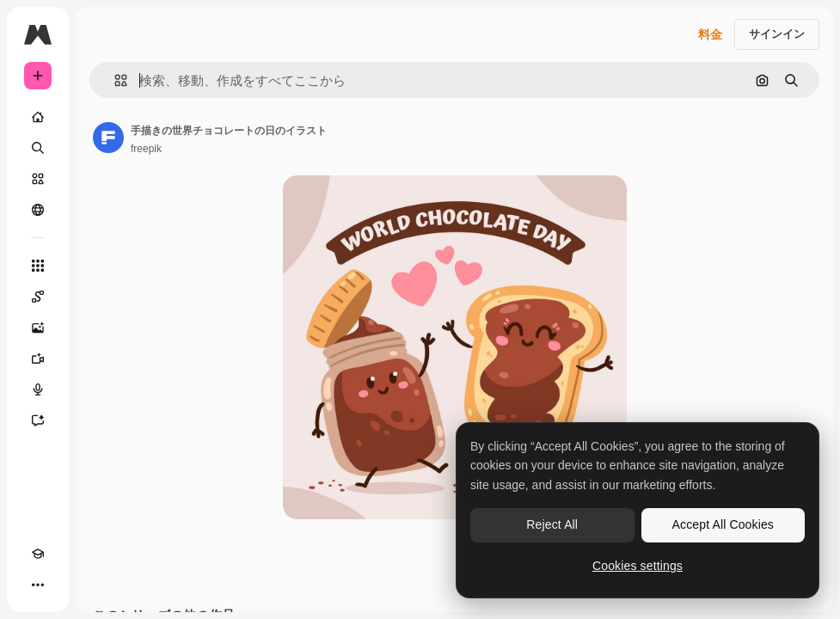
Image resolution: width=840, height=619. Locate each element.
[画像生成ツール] (38, 328)
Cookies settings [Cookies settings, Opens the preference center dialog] (638, 566)
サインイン (777, 34)
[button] (114, 80)
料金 (710, 34)
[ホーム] (38, 117)
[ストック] (38, 179)
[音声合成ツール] (38, 389)
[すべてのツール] (38, 266)
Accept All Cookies (723, 524)
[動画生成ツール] (38, 359)
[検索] (38, 148)
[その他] (38, 585)
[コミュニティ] (38, 210)
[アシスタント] (38, 420)
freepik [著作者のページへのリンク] (146, 149)
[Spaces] (38, 297)
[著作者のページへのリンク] (108, 138)
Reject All (552, 524)
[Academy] (38, 554)
